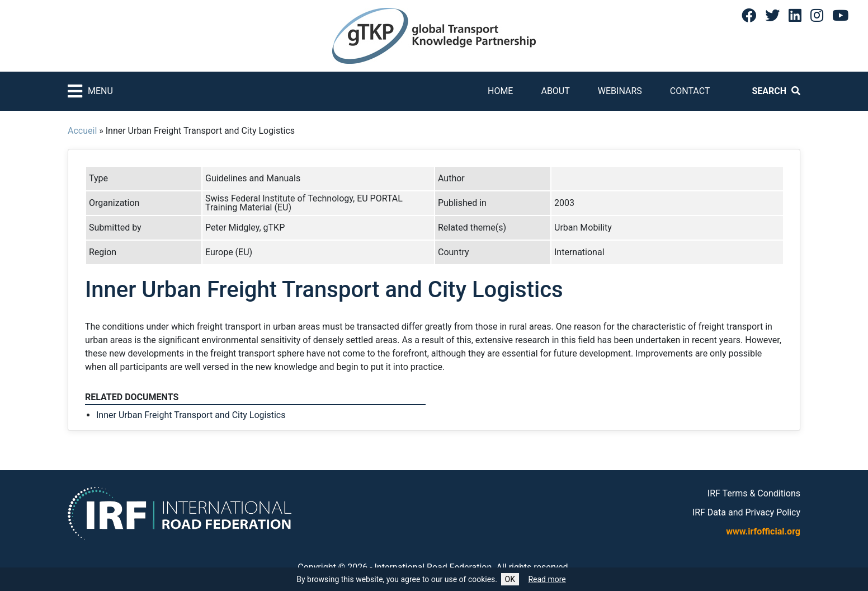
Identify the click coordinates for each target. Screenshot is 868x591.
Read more (547, 579)
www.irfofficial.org (763, 531)
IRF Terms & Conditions (754, 493)
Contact (690, 91)
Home (500, 91)
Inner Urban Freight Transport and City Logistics (191, 415)
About (555, 91)
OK (510, 579)
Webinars (620, 91)
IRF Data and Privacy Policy (746, 512)
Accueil (82, 131)
